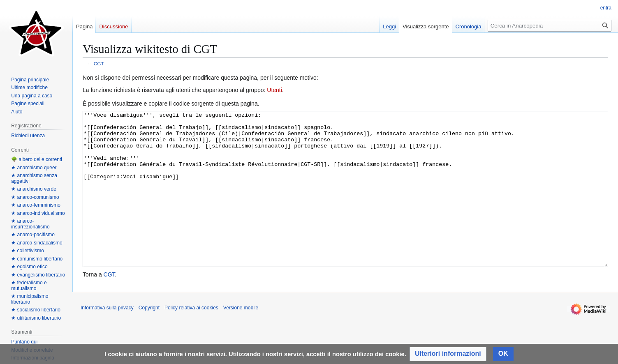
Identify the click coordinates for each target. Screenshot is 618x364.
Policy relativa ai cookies (191, 339)
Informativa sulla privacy (107, 339)
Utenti (274, 90)
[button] (448, 354)
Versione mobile (241, 339)
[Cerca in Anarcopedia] (550, 26)
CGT (99, 63)
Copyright (149, 339)
